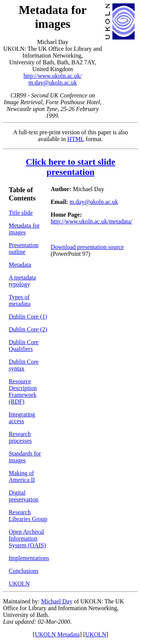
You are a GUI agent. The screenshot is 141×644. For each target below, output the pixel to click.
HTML (76, 139)
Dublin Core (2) (28, 329)
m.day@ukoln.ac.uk (53, 83)
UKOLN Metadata (57, 634)
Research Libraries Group (28, 516)
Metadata (20, 265)
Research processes (20, 437)
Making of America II (22, 476)
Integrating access (22, 418)
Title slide (21, 213)
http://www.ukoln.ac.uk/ (53, 76)
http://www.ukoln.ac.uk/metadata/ (92, 221)
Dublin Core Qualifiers (24, 346)
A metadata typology (22, 281)
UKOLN (19, 584)
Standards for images (25, 457)
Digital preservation (23, 496)
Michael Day (57, 601)
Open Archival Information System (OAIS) (27, 538)
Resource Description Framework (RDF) (23, 391)
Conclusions (23, 571)
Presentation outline (23, 248)
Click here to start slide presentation (70, 167)
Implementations (29, 558)
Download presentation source (87, 247)
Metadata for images (24, 229)
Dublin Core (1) (28, 317)
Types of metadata (20, 300)
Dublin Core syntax (24, 365)
